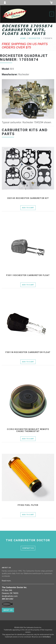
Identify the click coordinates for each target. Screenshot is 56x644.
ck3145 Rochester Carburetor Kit (28, 198)
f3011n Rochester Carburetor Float (28, 352)
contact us (28, 548)
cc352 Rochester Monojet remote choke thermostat (28, 430)
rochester (34, 38)
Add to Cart (28, 208)
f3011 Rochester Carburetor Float (28, 275)
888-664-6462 (7, 599)
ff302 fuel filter (28, 505)
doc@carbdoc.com (10, 596)
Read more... (7, 581)
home (23, 38)
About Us (8, 610)
